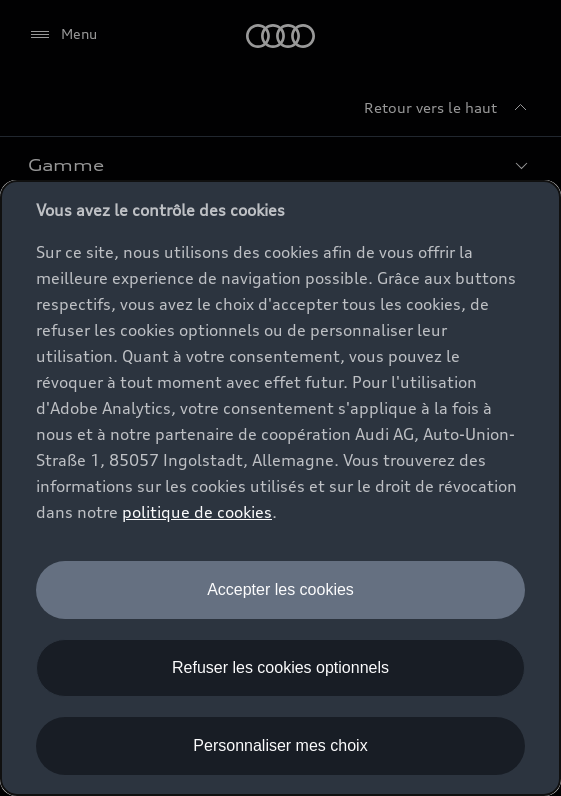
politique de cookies (197, 512)
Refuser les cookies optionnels (280, 667)
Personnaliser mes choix (280, 745)
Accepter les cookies (280, 589)
